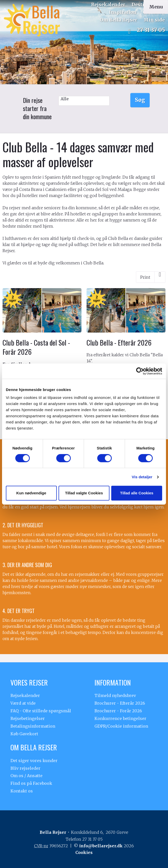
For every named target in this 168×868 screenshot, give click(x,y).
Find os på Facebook (31, 783)
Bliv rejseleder (25, 768)
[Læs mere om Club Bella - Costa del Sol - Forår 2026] (42, 360)
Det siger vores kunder (34, 761)
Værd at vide (23, 703)
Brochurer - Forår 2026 (118, 711)
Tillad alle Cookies (137, 493)
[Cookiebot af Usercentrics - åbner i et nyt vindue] (140, 371)
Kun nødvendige (31, 493)
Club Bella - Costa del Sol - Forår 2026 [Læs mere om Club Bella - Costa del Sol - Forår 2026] (36, 347)
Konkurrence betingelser (120, 718)
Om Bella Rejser (118, 20)
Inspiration (123, 12)
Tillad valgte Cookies (84, 493)
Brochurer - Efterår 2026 (120, 703)
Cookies (84, 852)
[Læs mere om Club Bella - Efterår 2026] (126, 338)
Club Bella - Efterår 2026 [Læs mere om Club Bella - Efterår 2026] (119, 342)
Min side (154, 20)
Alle (84, 99)
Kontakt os (22, 791)
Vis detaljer (142, 477)
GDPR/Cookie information (121, 726)
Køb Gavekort (24, 734)
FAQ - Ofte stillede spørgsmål (41, 711)
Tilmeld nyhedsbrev (115, 695)
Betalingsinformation (33, 726)
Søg (140, 100)
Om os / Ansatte (26, 776)
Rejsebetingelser (28, 718)
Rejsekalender (108, 4)
